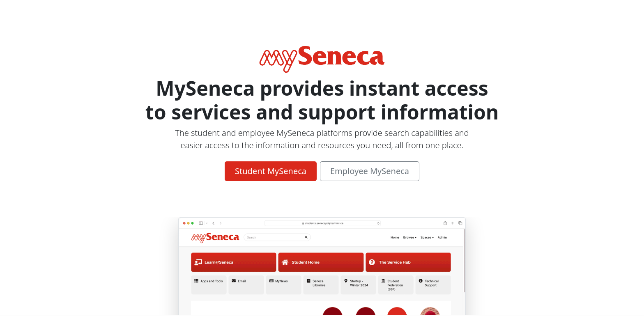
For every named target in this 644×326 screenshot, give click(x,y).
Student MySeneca (271, 171)
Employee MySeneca (370, 171)
